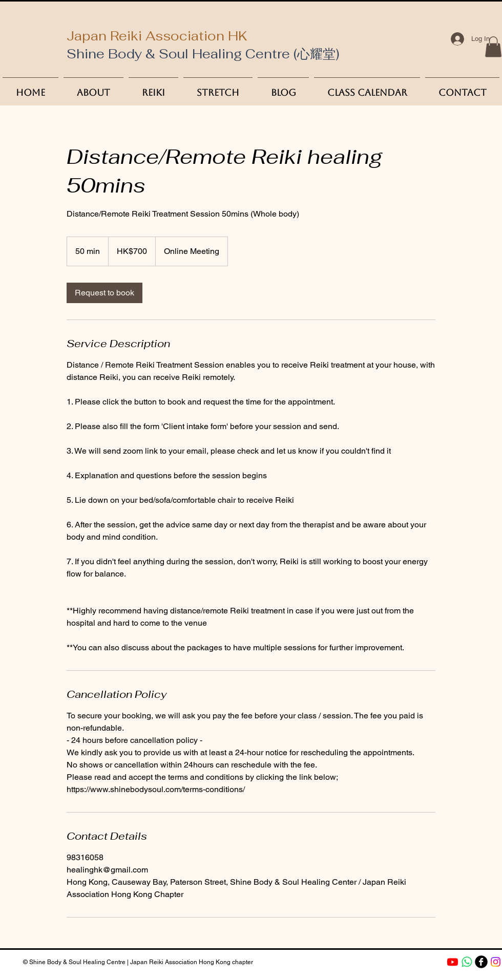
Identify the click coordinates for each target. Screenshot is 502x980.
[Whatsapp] (467, 962)
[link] (104, 293)
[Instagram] (496, 962)
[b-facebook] (481, 962)
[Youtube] (453, 962)
